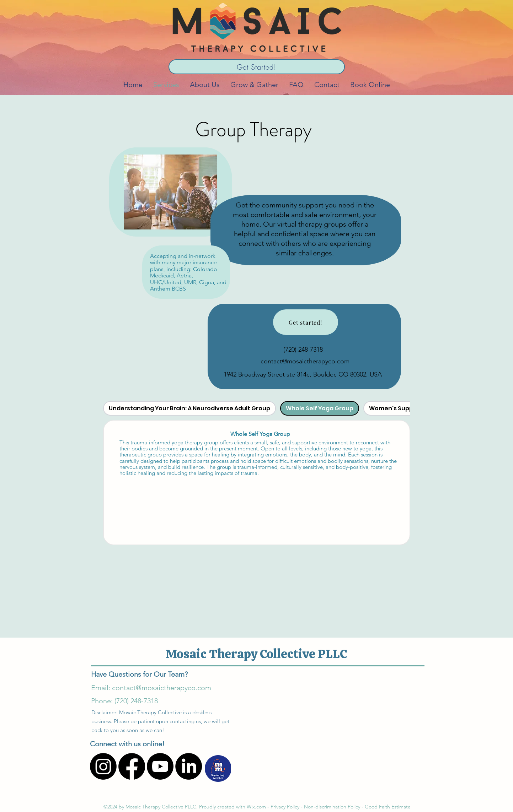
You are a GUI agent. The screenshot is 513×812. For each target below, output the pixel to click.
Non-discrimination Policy (332, 807)
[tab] (189, 408)
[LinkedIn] (189, 766)
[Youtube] (160, 766)
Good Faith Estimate (388, 807)
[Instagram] (103, 766)
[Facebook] (132, 766)
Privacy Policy (285, 807)
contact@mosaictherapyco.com (305, 361)
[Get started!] (306, 322)
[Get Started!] (257, 67)
